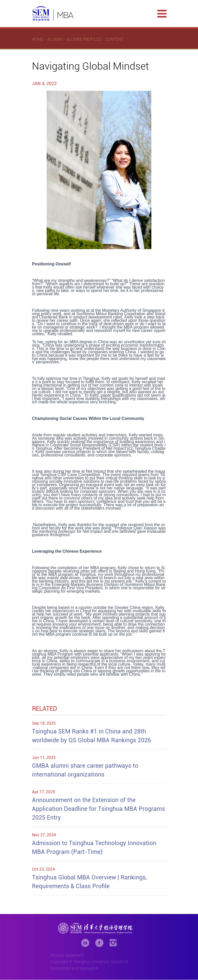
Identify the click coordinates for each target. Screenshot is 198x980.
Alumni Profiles (84, 39)
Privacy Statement (67, 956)
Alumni (55, 39)
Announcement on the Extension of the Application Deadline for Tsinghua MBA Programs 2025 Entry (98, 809)
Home (38, 39)
